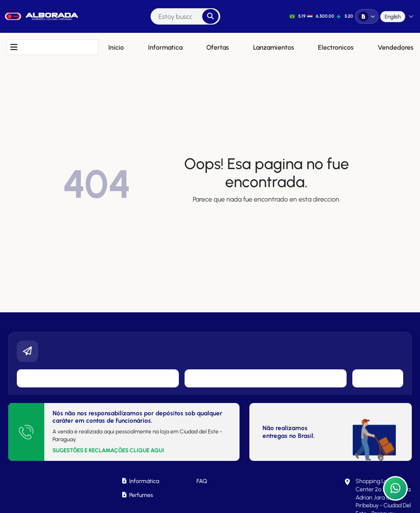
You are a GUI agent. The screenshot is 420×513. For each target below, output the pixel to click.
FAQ (202, 481)
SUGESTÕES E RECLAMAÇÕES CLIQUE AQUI (108, 450)
